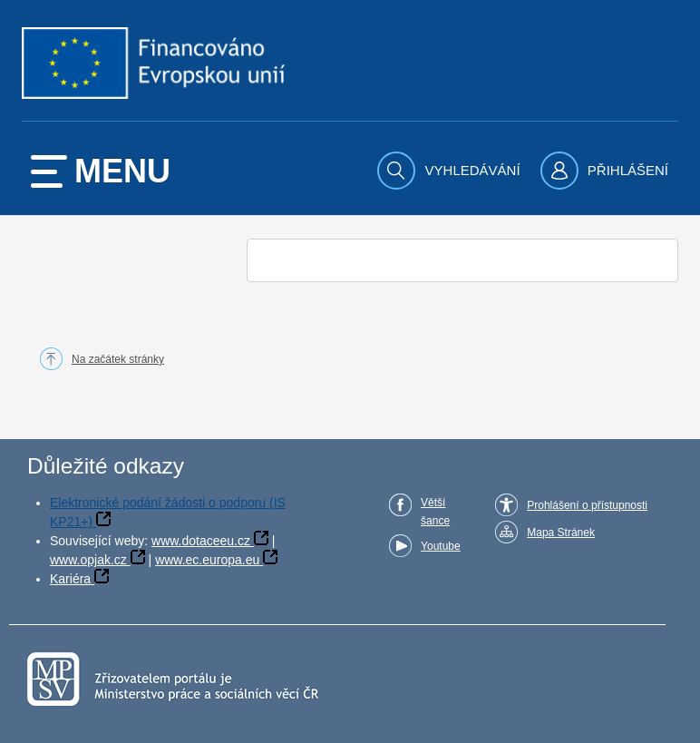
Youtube (441, 546)
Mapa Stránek (561, 533)
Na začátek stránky (118, 359)
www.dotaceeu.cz (201, 541)
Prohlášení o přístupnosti (587, 505)
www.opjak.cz (88, 560)
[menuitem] (451, 171)
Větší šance (435, 512)
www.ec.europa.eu (207, 560)
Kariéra (70, 579)
